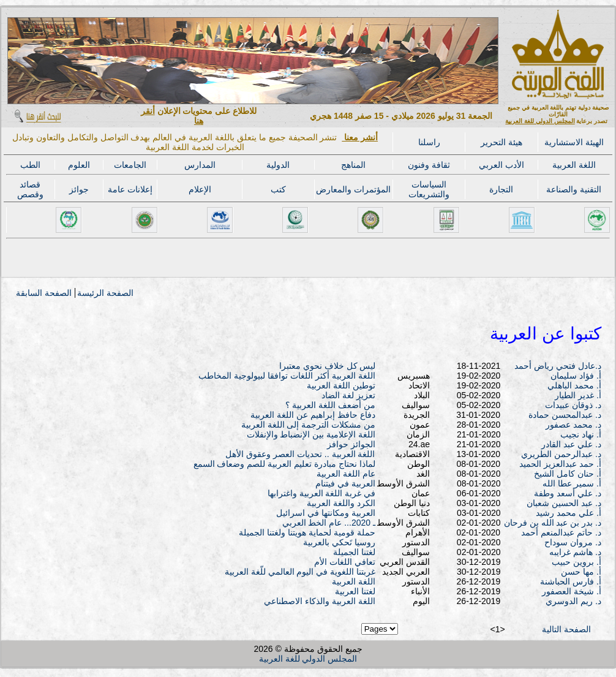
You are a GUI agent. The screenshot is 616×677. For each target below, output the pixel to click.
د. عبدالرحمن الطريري (561, 454)
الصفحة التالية (566, 629)
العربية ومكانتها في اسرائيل (326, 513)
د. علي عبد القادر (571, 444)
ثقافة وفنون (429, 165)
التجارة (501, 189)
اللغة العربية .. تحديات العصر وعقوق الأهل (300, 454)
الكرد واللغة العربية (341, 503)
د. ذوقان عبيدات (573, 405)
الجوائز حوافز (351, 444)
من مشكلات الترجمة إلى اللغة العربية (308, 425)
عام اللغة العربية (346, 474)
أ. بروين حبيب (577, 562)
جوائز (79, 189)
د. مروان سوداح (573, 542)
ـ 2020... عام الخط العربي (329, 523)
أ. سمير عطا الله (572, 483)
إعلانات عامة (130, 189)
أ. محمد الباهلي (574, 385)
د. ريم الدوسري (573, 601)
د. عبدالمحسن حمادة (565, 415)
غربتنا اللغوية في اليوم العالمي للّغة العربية (300, 572)
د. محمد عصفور (573, 425)
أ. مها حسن (581, 572)
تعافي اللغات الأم (345, 562)
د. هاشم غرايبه (575, 552)
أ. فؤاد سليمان (576, 376)
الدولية (278, 165)
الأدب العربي (501, 165)
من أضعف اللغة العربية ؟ (330, 405)
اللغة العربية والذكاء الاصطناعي (320, 601)
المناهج (353, 165)
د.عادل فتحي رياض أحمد (558, 366)
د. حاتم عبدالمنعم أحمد (561, 532)
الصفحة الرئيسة (105, 293)
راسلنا (429, 142)
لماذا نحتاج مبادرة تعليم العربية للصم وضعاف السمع (284, 464)
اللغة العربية (574, 165)
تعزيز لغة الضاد (348, 395)
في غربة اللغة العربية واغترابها (322, 493)
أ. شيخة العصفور (572, 591)
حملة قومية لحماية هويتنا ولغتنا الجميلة (307, 532)
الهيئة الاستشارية (574, 142)
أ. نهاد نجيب (581, 434)
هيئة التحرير (501, 142)
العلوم (79, 165)
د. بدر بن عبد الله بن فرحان (553, 523)
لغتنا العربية (355, 591)
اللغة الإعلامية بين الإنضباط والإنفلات (311, 434)
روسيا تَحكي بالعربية (339, 542)
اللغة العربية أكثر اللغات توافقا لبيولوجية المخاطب (287, 376)
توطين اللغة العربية (341, 385)
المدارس (200, 165)
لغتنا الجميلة (354, 552)
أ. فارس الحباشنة (571, 581)
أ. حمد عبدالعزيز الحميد (560, 464)
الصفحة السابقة (44, 293)
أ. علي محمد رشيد (569, 513)
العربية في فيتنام (345, 483)
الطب (30, 165)
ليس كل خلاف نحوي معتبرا (328, 366)
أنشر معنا (360, 137)
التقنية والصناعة (574, 189)
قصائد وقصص (30, 189)
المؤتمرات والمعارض (353, 189)
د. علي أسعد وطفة (568, 493)
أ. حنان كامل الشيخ (568, 474)
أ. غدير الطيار (578, 395)
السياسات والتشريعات (429, 189)
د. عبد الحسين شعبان (564, 503)
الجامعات (130, 165)
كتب (278, 189)
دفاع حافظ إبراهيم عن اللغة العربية (313, 415)
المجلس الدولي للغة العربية (540, 121)
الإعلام (200, 189)
